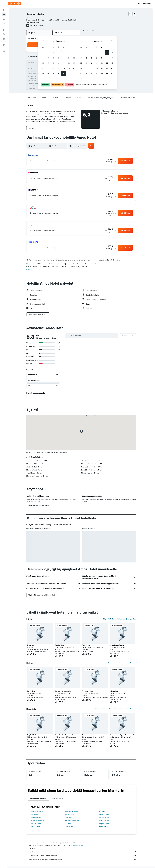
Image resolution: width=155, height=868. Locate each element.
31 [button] (64, 73)
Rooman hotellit (70, 815)
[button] (4, 3)
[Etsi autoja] (4, 19)
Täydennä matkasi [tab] (57, 798)
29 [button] (53, 73)
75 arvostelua (38, 25)
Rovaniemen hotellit (71, 812)
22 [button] (53, 68)
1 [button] (53, 53)
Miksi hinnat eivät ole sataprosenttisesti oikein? (82, 860)
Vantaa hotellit (103, 812)
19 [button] (74, 63)
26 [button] (74, 68)
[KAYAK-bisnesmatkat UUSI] (4, 39)
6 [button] (43, 58)
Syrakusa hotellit (104, 818)
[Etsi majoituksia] (4, 14)
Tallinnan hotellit (104, 815)
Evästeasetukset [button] (32, 270)
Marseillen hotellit (37, 818)
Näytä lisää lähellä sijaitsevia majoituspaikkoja (120, 619)
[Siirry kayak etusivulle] (14, 3)
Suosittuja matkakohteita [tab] (39, 798)
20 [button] (43, 68)
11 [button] (69, 58)
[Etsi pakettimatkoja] (4, 24)
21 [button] (48, 68)
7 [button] (48, 58)
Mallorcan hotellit (37, 812)
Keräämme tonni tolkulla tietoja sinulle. (82, 856)
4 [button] (69, 53)
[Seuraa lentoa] (4, 34)
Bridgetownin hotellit (72, 821)
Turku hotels (69, 827)
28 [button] (48, 73)
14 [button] (48, 63)
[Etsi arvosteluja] (93, 336)
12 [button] (74, 58)
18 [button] (69, 63)
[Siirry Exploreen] (4, 30)
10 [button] (64, 58)
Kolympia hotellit (104, 821)
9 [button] (59, 58)
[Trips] (4, 45)
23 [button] (58, 68)
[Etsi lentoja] (4, 10)
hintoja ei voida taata (77, 845)
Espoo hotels (35, 827)
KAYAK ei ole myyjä (82, 852)
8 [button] (53, 58)
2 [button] (59, 53)
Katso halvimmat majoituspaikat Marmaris (121, 663)
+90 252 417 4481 (33, 22)
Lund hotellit (69, 818)
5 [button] (74, 53)
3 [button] (64, 53)
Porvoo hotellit (36, 815)
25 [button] (69, 68)
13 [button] (43, 63)
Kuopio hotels (103, 827)
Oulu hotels (69, 824)
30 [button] (58, 73)
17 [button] (64, 63)
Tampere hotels (104, 824)
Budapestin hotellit (37, 821)
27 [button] (43, 73)
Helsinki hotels (36, 824)
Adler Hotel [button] (86, 645)
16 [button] (59, 63)
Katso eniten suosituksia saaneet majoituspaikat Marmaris (116, 709)
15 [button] (53, 63)
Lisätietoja (116, 260)
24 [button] (64, 68)
